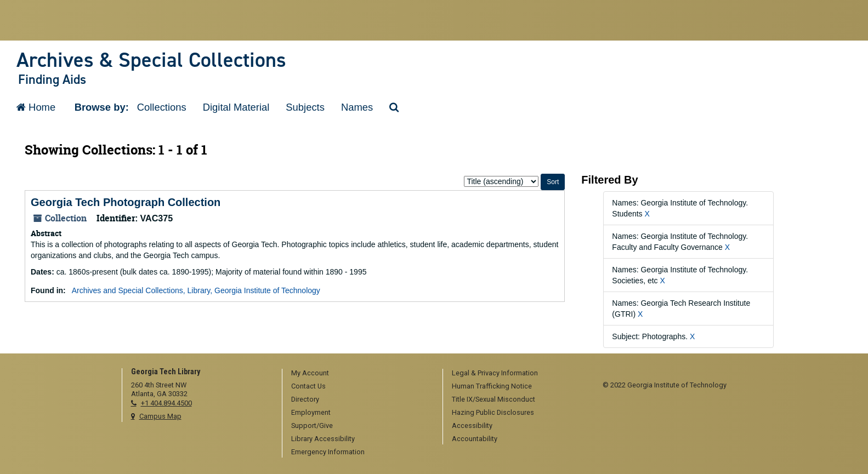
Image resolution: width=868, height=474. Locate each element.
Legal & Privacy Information (495, 373)
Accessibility (472, 426)
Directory (305, 399)
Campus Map (160, 416)
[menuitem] (359, 374)
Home (36, 107)
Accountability (475, 439)
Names (357, 107)
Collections (162, 107)
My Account (310, 373)
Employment (311, 412)
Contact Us (308, 386)
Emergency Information (328, 452)
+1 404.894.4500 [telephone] (166, 403)
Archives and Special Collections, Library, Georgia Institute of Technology (196, 290)
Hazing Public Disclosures (493, 412)
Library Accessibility (323, 439)
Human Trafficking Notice (492, 386)
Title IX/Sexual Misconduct (493, 399)
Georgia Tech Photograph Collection (126, 202)
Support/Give (312, 426)
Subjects (305, 107)
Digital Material (236, 107)
